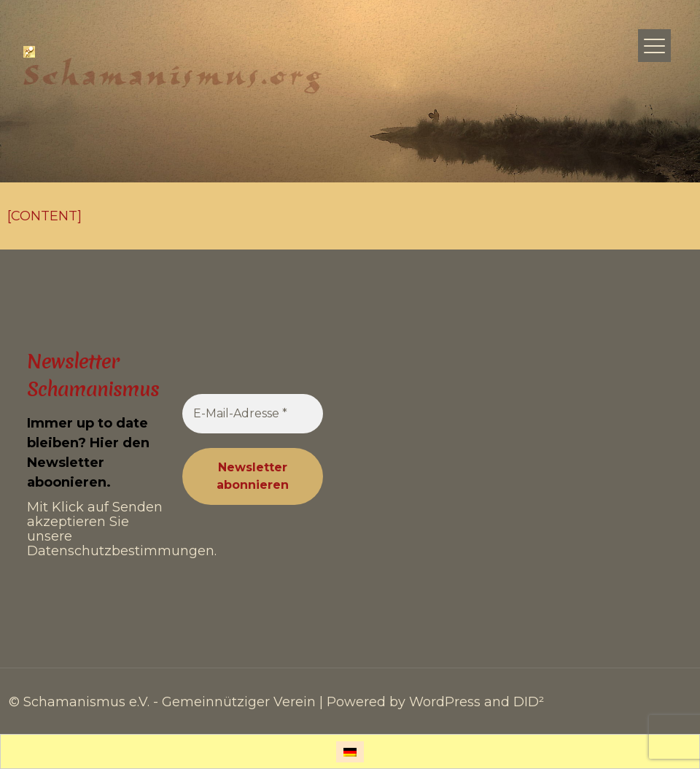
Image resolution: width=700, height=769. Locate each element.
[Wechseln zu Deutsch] (350, 752)
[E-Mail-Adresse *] (253, 414)
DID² (529, 702)
